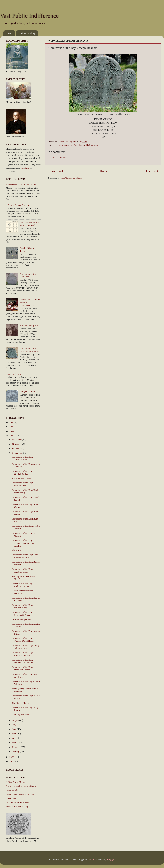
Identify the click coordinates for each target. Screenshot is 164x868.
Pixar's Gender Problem (18, 205)
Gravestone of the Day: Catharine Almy (30, 350)
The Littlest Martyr (20, 703)
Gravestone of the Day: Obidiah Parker (22, 473)
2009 (12, 757)
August (16, 720)
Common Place (13, 790)
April (15, 738)
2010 (12, 436)
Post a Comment (60, 158)
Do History (11, 798)
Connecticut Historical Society (20, 794)
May (15, 734)
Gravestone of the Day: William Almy (22, 606)
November (17, 444)
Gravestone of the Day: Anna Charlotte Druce (25, 556)
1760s (58, 145)
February (17, 747)
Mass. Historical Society (17, 806)
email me (25, 168)
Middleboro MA (90, 145)
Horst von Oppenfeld (21, 619)
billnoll (91, 859)
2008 (12, 761)
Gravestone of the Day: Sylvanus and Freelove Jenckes (23, 543)
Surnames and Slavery (22, 478)
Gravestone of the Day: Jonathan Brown (22, 458)
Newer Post (56, 171)
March (15, 742)
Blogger (111, 859)
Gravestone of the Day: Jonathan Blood (22, 570)
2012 (12, 427)
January (16, 751)
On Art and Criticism (16, 374)
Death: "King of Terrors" (27, 249)
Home (10, 33)
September (17, 453)
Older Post (151, 171)
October (16, 448)
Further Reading (27, 33)
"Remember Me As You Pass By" (21, 185)
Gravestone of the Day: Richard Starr (22, 484)
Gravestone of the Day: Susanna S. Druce (22, 613)
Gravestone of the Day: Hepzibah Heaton (22, 668)
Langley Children (28, 392)
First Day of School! (21, 715)
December (17, 440)
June (15, 729)
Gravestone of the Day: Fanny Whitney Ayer (25, 647)
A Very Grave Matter (15, 782)
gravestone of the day (72, 145)
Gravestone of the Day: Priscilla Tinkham (22, 654)
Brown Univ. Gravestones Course (21, 786)
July (14, 725)
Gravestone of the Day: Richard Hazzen (22, 585)
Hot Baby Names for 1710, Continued (29, 224)
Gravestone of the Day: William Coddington (22, 661)
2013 (12, 422)
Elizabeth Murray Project (17, 802)
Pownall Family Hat (29, 325)
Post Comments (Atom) (72, 178)
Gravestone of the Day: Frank (28, 275)
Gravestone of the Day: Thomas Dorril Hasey (23, 640)
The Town (16, 550)
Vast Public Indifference (29, 16)
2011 (12, 431)
